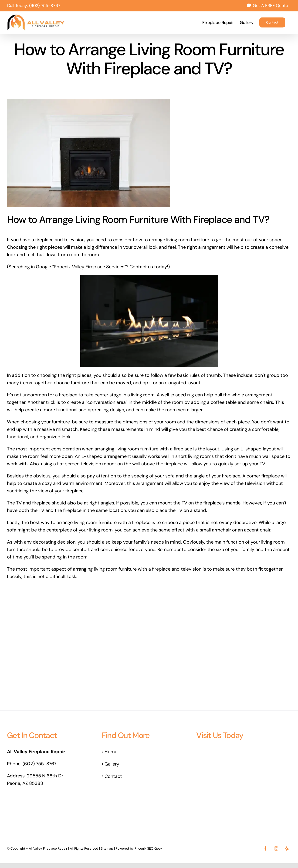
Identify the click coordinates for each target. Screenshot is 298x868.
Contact (113, 776)
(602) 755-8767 (45, 6)
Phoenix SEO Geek (148, 848)
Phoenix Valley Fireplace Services (89, 267)
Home (111, 752)
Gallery (112, 764)
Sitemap (107, 848)
